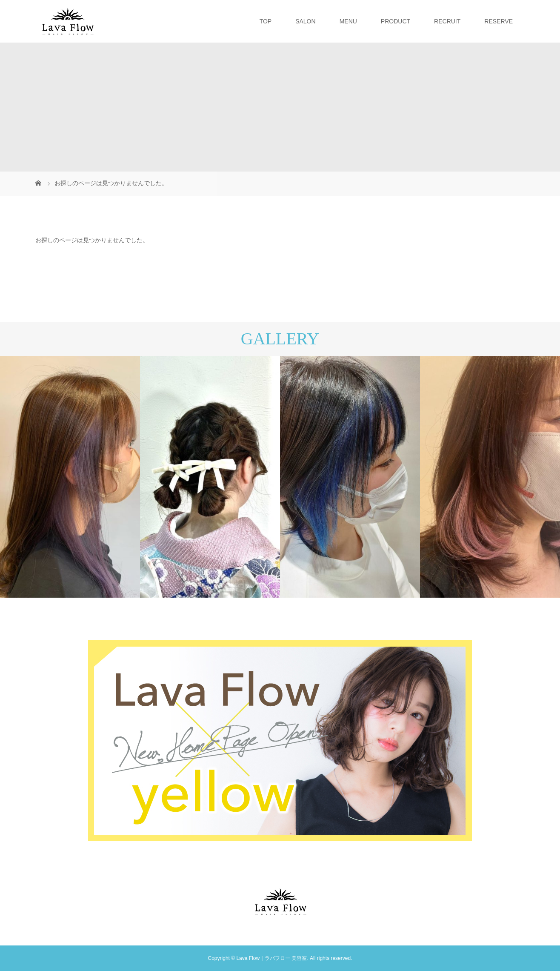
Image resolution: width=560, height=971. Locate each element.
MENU (348, 21)
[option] (70, 477)
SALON (305, 21)
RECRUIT (447, 21)
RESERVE (499, 21)
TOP (266, 21)
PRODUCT (396, 21)
